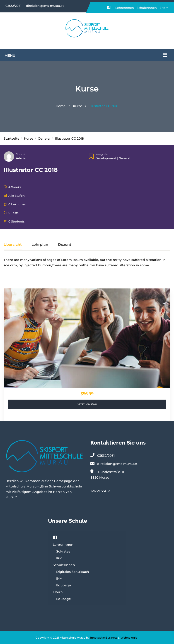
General (124, 158)
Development (106, 158)
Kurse (78, 106)
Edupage (64, 585)
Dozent (20, 154)
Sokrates (63, 551)
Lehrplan (40, 245)
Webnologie (129, 638)
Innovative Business (104, 638)
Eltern (164, 8)
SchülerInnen (147, 8)
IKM (59, 558)
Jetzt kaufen (87, 404)
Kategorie (101, 154)
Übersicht (13, 245)
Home (61, 106)
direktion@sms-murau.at (45, 6)
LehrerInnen (125, 8)
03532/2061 (13, 6)
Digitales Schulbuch (73, 572)
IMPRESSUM (100, 491)
